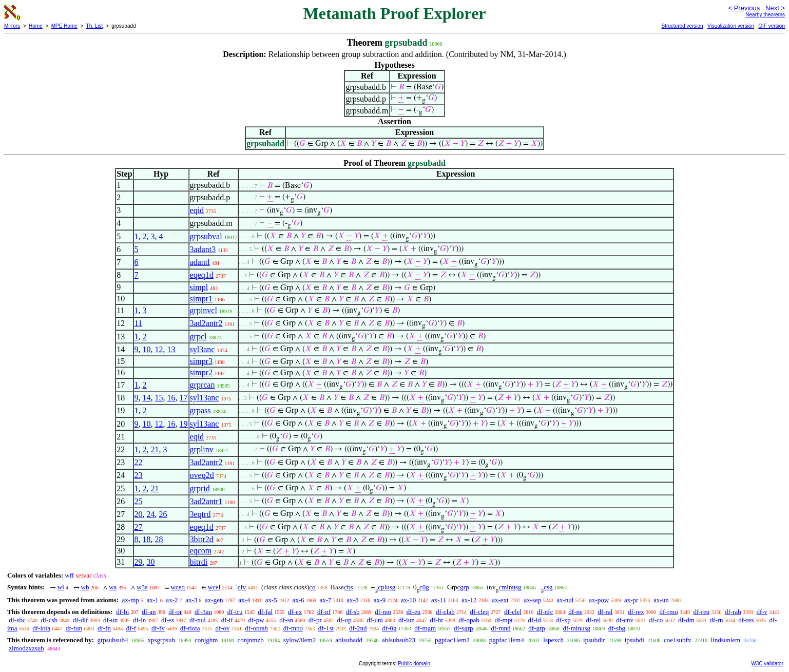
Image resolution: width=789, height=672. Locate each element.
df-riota (190, 628)
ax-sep (532, 600)
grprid (200, 488)
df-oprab (256, 628)
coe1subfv (677, 640)
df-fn (104, 628)
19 (184, 424)
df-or (175, 612)
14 (147, 398)
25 (139, 501)
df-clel (513, 612)
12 (159, 349)
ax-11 (439, 600)
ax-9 (380, 600)
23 (139, 475)
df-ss (168, 620)
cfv (242, 587)
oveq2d (202, 475)
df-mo (383, 612)
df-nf (324, 612)
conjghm (206, 640)
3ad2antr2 (206, 323)
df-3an (203, 612)
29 (139, 562)
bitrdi (199, 562)
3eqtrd (200, 514)
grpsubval (206, 236)
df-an (149, 612)
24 (151, 514)
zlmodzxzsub (26, 648)
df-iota (41, 628)
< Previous (744, 8)
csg (548, 587)
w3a (142, 587)
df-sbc (17, 620)
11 (138, 323)
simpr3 (201, 361)
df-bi (122, 612)
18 (147, 539)
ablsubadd (349, 640)
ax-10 (409, 600)
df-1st (326, 628)
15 (159, 398)
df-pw (256, 620)
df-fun (74, 628)
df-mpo (293, 628)
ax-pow (599, 600)
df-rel (594, 620)
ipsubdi (634, 640)
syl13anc (205, 398)
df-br (436, 620)
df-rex (636, 612)
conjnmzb (250, 640)
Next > (775, 8)
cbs (348, 587)
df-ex (295, 612)
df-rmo (669, 612)
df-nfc (545, 612)
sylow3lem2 (300, 640)
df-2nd (358, 628)
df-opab (469, 620)
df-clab (445, 612)
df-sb (353, 612)
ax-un (661, 600)
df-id (535, 620)
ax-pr (631, 600)
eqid (197, 210)
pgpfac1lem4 (507, 640)
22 (139, 462)
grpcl (198, 337)
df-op (344, 620)
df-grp (537, 628)
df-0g (389, 628)
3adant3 (203, 249)
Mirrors (12, 26)
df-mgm (425, 628)
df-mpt (503, 620)
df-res (746, 620)
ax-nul (565, 600)
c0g (424, 587)
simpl (199, 287)
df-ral (605, 612)
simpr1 (201, 299)
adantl (200, 262)
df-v (762, 612)
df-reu (701, 612)
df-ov (222, 628)
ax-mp (131, 600)
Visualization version (731, 26)
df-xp (564, 620)
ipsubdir (594, 640)
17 (184, 398)
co (312, 587)
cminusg (510, 587)
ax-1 (153, 600)
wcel (214, 587)
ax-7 (325, 600)
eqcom (201, 551)
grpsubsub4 (112, 640)
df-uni (375, 620)
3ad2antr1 (206, 501)
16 (171, 398)
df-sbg (617, 628)
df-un (110, 620)
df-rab (733, 612)
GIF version (772, 26)
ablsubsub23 (399, 640)
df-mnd (501, 628)
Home (36, 26)
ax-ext (500, 600)
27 (139, 527)
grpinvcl (204, 310)
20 (139, 514)
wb (85, 587)
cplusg (387, 587)
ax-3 (191, 600)
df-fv (158, 628)
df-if (227, 620)
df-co (656, 620)
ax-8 (352, 600)
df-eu (413, 612)
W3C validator (767, 664)
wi (61, 587)
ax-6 (299, 600)
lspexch (553, 640)
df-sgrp (464, 628)
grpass (200, 410)
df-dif (81, 620)
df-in (139, 620)
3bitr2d (202, 539)
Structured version (682, 26)
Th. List (95, 26)
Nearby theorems (765, 15)
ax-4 (244, 600)
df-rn (717, 620)
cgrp (463, 587)
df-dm (686, 620)
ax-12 (469, 600)
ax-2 (172, 600)
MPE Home (64, 26)
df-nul (198, 620)
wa (113, 587)
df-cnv (625, 620)
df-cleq (479, 612)
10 (147, 349)
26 (163, 514)
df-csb (50, 620)
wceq (178, 587)
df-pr (315, 620)
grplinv (202, 449)
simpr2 (201, 372)
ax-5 (271, 600)
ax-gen (214, 600)
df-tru (235, 612)
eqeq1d (202, 275)
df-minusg (577, 628)
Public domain (414, 664)
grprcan (203, 385)
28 (159, 539)
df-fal (265, 612)
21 (155, 449)
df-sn (286, 620)
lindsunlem (725, 640)
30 (151, 562)
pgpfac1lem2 (452, 640)
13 (171, 349)
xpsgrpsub (161, 640)
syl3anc (203, 349)
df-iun (407, 620)
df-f (131, 628)
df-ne (575, 612)
